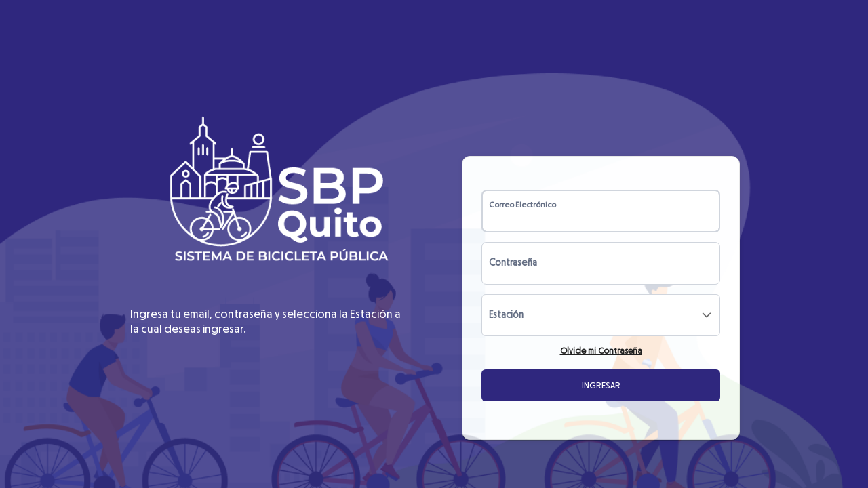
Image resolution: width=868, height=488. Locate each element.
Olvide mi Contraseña (601, 351)
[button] (707, 316)
